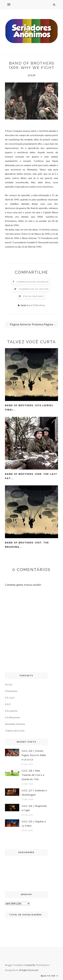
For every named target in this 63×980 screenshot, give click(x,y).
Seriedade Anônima (15, 724)
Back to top (49, 976)
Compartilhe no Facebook (33, 282)
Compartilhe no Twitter (34, 289)
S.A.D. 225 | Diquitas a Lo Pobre (34, 824)
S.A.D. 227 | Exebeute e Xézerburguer (34, 793)
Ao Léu (9, 684)
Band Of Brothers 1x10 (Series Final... (29, 407)
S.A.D (8, 704)
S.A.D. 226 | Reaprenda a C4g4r (34, 808)
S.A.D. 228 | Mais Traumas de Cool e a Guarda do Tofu (33, 775)
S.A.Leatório (11, 711)
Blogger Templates (14, 965)
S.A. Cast (10, 698)
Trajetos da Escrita (15, 731)
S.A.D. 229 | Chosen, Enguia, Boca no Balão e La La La (34, 755)
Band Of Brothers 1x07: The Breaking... (27, 545)
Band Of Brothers (36, 305)
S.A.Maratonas (13, 717)
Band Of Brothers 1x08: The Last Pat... (31, 476)
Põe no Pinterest (33, 296)
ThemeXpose (43, 965)
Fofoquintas (11, 691)
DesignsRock (11, 970)
